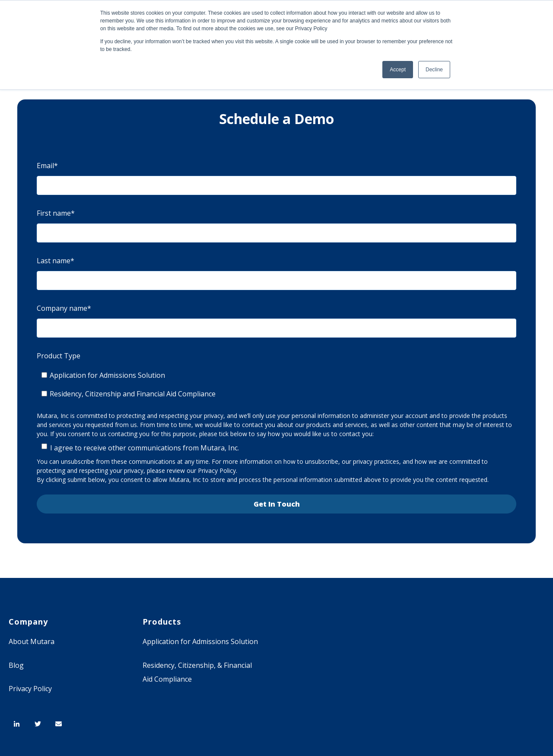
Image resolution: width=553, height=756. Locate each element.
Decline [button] (434, 70)
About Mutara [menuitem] (32, 641)
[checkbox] (276, 384)
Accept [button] (398, 70)
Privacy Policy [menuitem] (30, 689)
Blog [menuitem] (16, 665)
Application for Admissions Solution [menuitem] (200, 641)
